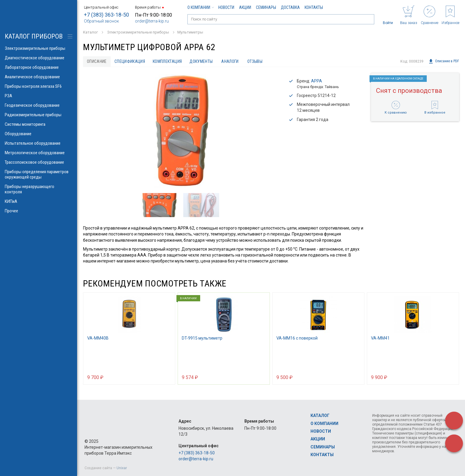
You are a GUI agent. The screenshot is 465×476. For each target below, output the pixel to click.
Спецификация (130, 61)
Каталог (320, 415)
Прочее (39, 211)
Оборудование (39, 134)
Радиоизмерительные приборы (39, 115)
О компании (200, 7)
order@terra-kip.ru (152, 21)
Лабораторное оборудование (39, 67)
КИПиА (39, 201)
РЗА (39, 96)
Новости (226, 7)
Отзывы (255, 61)
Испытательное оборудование (39, 143)
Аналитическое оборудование (39, 77)
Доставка (290, 7)
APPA (317, 81)
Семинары (266, 7)
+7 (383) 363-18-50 (106, 15)
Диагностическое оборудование (39, 58)
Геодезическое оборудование (39, 105)
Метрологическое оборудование (39, 153)
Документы (201, 61)
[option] (181, 131)
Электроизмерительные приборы (39, 48)
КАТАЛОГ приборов (34, 36)
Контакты (314, 7)
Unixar (122, 468)
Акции (245, 7)
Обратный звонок (101, 21)
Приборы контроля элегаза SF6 (39, 86)
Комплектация (167, 61)
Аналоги (230, 61)
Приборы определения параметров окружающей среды (39, 174)
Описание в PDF (444, 61)
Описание (97, 61)
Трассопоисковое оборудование (39, 162)
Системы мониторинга (39, 124)
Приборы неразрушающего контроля (39, 189)
